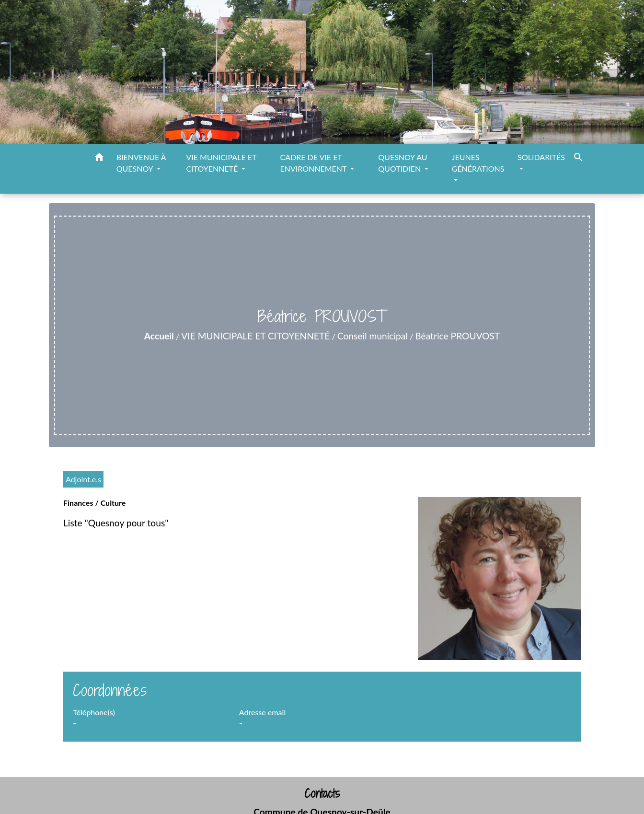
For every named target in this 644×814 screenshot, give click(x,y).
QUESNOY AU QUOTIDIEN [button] (402, 163)
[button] (99, 159)
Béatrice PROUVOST (457, 336)
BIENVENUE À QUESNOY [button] (141, 163)
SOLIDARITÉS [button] (541, 157)
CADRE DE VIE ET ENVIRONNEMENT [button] (315, 163)
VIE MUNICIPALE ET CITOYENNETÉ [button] (221, 163)
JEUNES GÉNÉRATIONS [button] (478, 163)
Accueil (159, 336)
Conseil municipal (373, 336)
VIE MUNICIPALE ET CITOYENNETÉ (255, 336)
